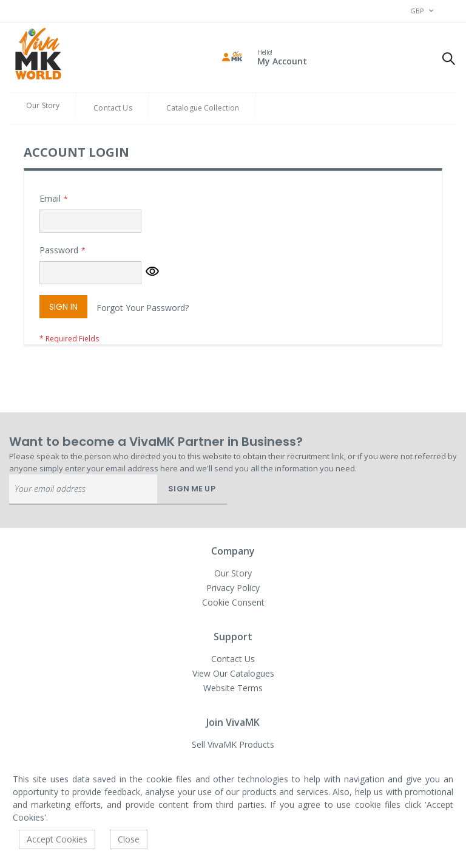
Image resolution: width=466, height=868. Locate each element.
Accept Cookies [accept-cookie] (57, 839)
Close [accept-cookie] (129, 839)
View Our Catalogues (233, 673)
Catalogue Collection (203, 108)
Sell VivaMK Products (233, 744)
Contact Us (113, 108)
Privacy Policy (233, 588)
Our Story (43, 105)
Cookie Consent (233, 602)
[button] (152, 273)
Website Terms (233, 688)
